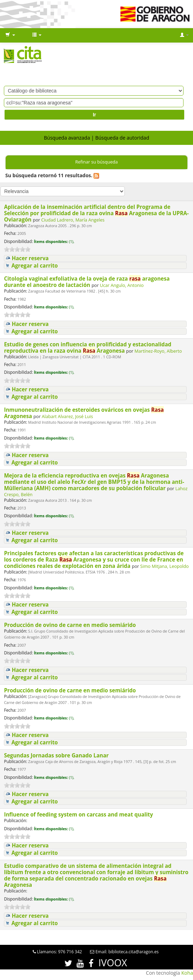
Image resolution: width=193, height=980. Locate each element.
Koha (187, 973)
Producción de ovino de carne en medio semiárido (70, 625)
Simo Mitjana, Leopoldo (165, 566)
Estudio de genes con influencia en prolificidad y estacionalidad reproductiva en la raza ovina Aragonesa (88, 347)
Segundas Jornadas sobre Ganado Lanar (57, 755)
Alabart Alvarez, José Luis (67, 417)
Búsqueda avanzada (67, 138)
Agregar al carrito (34, 266)
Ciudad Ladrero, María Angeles (73, 220)
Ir (94, 115)
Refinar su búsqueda (96, 162)
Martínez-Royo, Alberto (158, 351)
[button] (10, 35)
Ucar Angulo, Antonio (122, 285)
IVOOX (113, 963)
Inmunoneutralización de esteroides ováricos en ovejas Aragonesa (84, 413)
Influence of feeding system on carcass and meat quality (79, 814)
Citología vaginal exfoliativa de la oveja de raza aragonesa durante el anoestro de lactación (87, 282)
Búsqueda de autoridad (122, 138)
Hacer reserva (30, 258)
